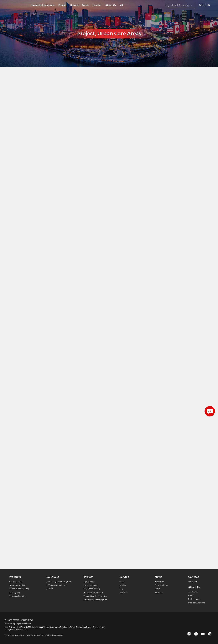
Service (74, 5)
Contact (97, 5)
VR (121, 5)
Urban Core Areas (119, 33)
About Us (111, 5)
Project (62, 5)
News (85, 5)
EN (208, 5)
